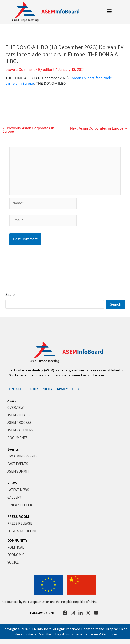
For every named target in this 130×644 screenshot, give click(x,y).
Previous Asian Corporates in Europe (28, 130)
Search (11, 295)
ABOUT (13, 401)
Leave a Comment (20, 70)
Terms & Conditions (104, 634)
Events (13, 449)
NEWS (12, 483)
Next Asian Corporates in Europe (99, 128)
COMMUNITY (17, 540)
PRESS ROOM (18, 516)
